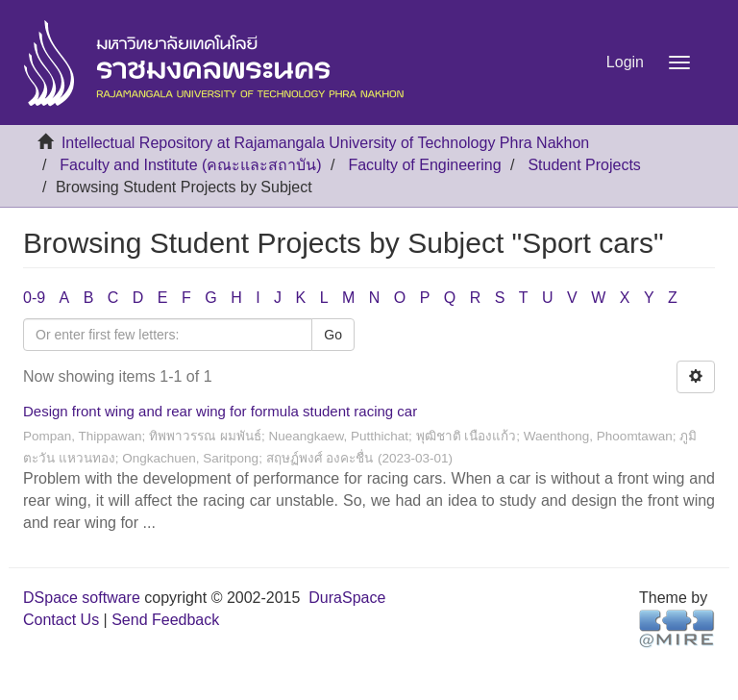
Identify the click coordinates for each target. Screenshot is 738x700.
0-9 (34, 298)
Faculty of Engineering (424, 165)
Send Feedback (165, 620)
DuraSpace (347, 598)
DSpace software (82, 598)
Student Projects (584, 165)
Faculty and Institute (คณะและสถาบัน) (190, 165)
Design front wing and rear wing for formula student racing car (220, 411)
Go (333, 335)
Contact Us (61, 620)
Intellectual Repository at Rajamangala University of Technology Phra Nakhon (325, 143)
